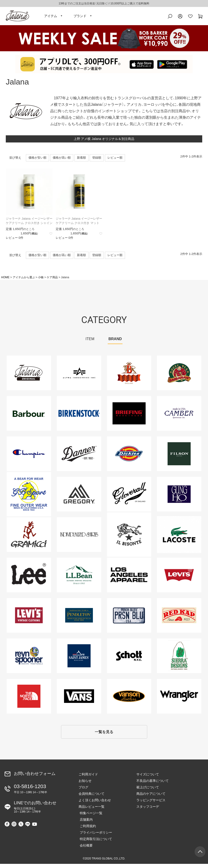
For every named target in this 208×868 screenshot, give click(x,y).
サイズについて (148, 778)
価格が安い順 (37, 160)
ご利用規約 (87, 830)
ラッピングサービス (151, 804)
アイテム (51, 17)
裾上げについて (148, 791)
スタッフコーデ (148, 811)
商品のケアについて (151, 798)
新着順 (81, 160)
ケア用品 (52, 280)
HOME (5, 280)
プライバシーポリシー (95, 837)
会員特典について (92, 798)
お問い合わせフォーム (35, 778)
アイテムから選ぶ (24, 280)
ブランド (80, 17)
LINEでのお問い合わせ (35, 810)
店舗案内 (85, 824)
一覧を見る (104, 735)
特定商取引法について (95, 843)
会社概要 (85, 850)
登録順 (97, 160)
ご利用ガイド (88, 778)
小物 (41, 280)
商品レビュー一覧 (92, 811)
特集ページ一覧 (90, 817)
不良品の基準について (153, 785)
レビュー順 (115, 160)
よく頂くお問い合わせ (95, 804)
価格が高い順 (62, 160)
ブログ (83, 791)
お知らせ (85, 785)
